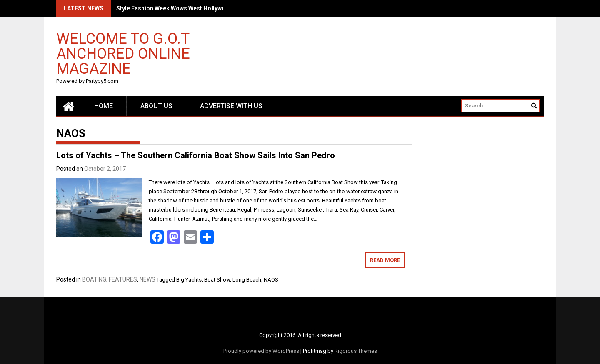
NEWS (147, 279)
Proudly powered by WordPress (261, 351)
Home (104, 106)
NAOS (271, 280)
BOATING (94, 279)
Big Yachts (189, 280)
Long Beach (247, 280)
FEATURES (123, 279)
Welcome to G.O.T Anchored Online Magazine (123, 53)
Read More (385, 260)
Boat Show (217, 280)
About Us (156, 106)
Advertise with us (231, 106)
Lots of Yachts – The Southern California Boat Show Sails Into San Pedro (196, 155)
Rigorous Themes (356, 351)
